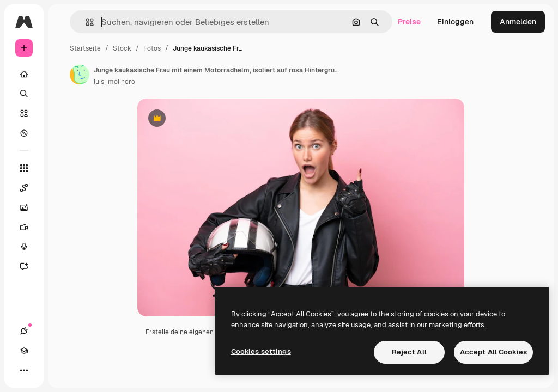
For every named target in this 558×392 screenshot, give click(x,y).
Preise (409, 22)
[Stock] (24, 113)
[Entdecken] (24, 133)
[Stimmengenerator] (29, 247)
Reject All (409, 352)
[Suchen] (24, 94)
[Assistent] (29, 266)
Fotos (152, 48)
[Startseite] (24, 74)
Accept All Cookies (493, 352)
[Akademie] (24, 351)
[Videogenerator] (29, 227)
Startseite (85, 48)
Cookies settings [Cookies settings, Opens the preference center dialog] (261, 351)
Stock (122, 48)
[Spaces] (29, 188)
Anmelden (518, 22)
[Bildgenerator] (29, 207)
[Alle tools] (24, 168)
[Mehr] (24, 370)
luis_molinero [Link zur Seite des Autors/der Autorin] (114, 82)
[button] (85, 22)
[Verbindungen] (24, 331)
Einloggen (455, 22)
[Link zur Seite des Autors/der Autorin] (80, 75)
